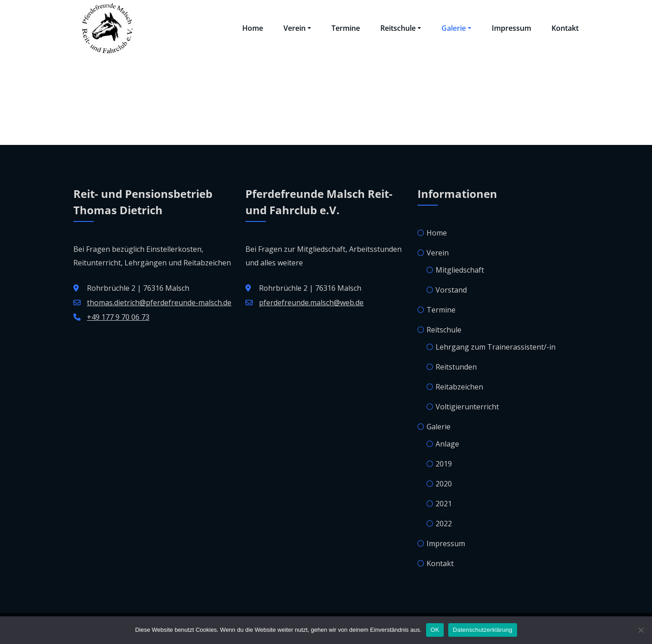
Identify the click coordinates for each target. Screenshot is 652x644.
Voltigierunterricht (467, 407)
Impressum (511, 28)
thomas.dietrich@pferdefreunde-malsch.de (159, 303)
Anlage (447, 444)
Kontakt (565, 28)
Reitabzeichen (459, 387)
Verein (297, 28)
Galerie (456, 28)
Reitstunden (456, 367)
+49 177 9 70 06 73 (118, 317)
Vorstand (451, 290)
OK (435, 630)
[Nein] (641, 630)
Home (253, 28)
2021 (444, 504)
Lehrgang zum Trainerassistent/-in (496, 347)
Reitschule (401, 28)
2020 (444, 484)
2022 (444, 524)
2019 (444, 464)
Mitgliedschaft (460, 270)
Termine (346, 28)
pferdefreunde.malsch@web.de (311, 303)
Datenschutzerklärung (482, 630)
